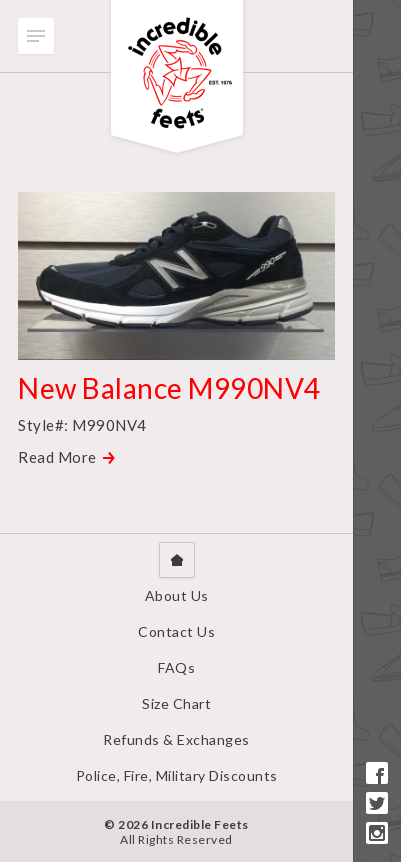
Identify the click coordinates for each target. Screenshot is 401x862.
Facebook (377, 773)
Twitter (377, 803)
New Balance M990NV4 (169, 388)
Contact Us (176, 631)
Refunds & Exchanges (176, 739)
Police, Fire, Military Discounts (177, 775)
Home (177, 560)
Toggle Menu (36, 36)
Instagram (377, 833)
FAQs (176, 667)
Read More (57, 457)
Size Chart (176, 703)
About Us (177, 595)
